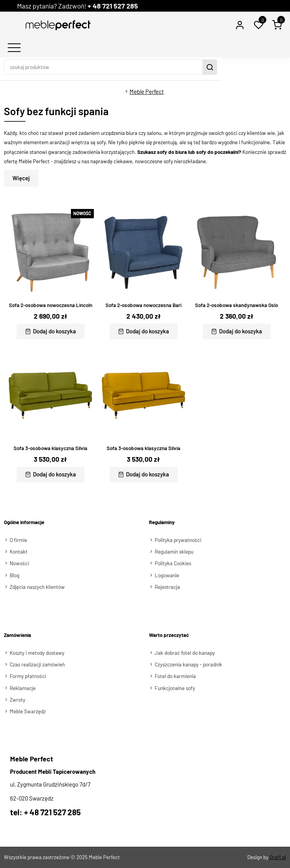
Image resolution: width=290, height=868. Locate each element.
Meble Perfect (147, 91)
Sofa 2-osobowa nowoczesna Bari (143, 305)
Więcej (21, 178)
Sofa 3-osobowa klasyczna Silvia (50, 448)
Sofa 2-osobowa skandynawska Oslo (237, 305)
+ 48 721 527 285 (120, 6)
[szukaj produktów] (138, 67)
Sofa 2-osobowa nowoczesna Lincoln (51, 305)
